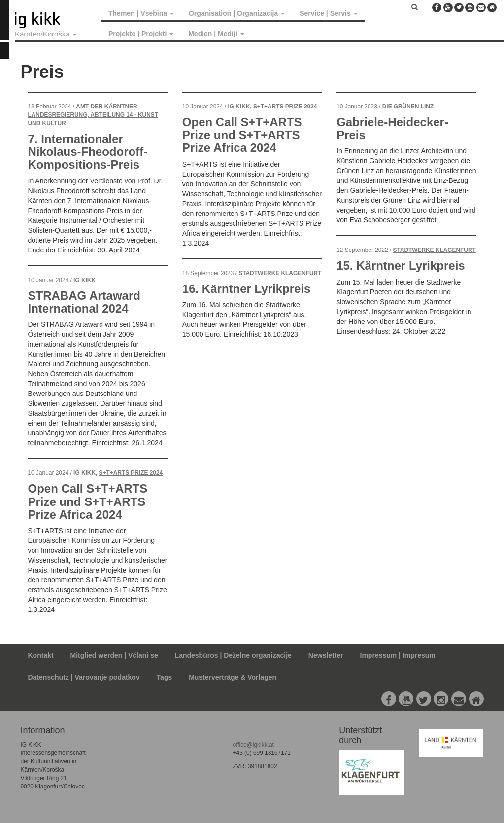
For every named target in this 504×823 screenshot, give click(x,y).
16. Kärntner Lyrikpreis (247, 289)
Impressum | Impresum (398, 655)
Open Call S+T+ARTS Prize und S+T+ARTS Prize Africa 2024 (88, 501)
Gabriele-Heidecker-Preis (392, 128)
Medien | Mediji (216, 34)
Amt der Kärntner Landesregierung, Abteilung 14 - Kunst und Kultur (93, 115)
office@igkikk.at (253, 745)
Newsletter (326, 655)
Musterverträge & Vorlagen (233, 677)
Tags (165, 677)
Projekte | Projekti (141, 34)
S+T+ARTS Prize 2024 (131, 473)
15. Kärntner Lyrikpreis (401, 266)
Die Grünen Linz (408, 107)
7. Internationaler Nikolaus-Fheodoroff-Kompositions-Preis (88, 152)
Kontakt (41, 655)
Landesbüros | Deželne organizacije (233, 655)
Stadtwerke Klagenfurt (280, 273)
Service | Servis (328, 13)
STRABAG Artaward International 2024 (84, 302)
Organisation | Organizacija (237, 13)
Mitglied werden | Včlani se (114, 655)
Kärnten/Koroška (46, 34)
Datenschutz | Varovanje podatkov (84, 677)
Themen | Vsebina (141, 13)
